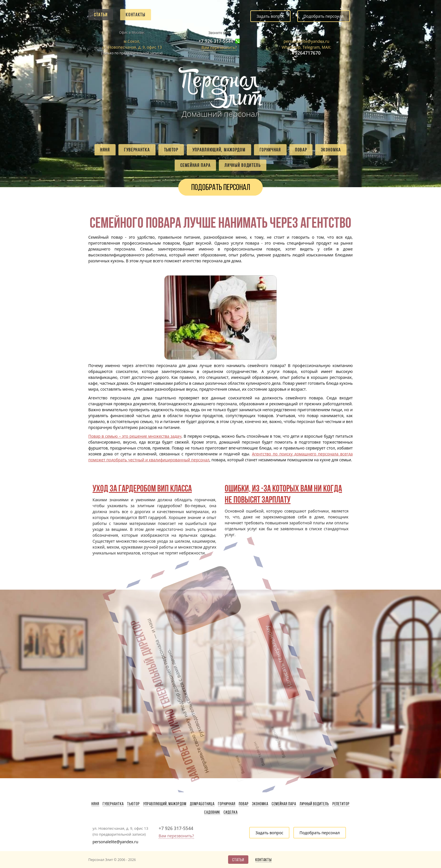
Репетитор (341, 804)
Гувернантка (137, 150)
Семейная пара (195, 165)
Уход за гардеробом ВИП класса (142, 488)
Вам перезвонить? (219, 47)
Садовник (212, 812)
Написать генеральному (241, 621)
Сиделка (231, 812)
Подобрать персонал (324, 16)
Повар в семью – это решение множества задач (135, 436)
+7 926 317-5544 (216, 41)
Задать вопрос (270, 16)
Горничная (270, 150)
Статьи (101, 15)
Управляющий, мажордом (219, 150)
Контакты (136, 15)
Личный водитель (243, 165)
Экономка (331, 150)
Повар (301, 150)
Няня (105, 150)
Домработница (202, 804)
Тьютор (171, 150)
